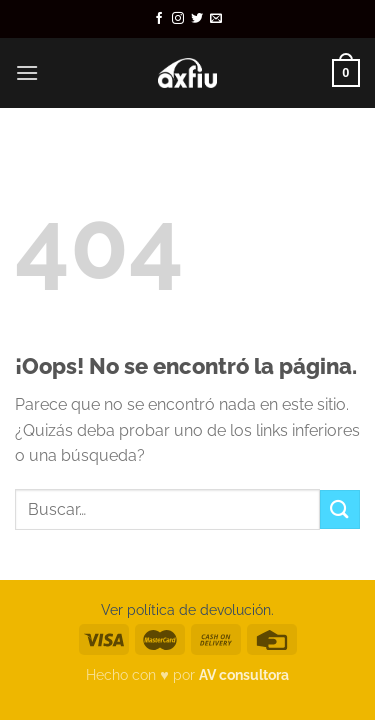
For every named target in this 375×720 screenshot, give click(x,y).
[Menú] (27, 72)
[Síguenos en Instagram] (178, 19)
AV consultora (244, 674)
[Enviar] (340, 509)
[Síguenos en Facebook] (159, 19)
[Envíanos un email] (216, 19)
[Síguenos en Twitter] (197, 19)
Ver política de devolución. (187, 609)
